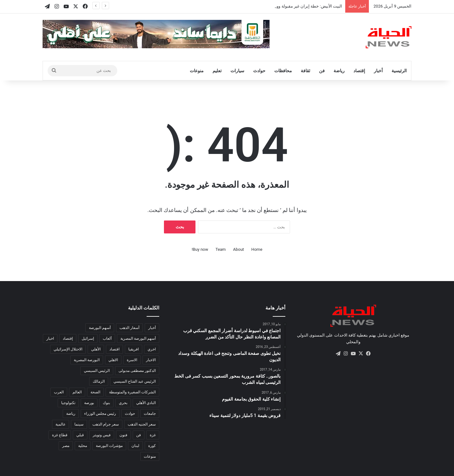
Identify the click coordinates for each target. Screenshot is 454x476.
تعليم (217, 71)
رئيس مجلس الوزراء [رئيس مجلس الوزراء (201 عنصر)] (100, 414)
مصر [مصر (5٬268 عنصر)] (66, 446)
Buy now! (200, 249)
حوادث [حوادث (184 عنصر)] (130, 414)
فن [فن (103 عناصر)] (139, 435)
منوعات (197, 71)
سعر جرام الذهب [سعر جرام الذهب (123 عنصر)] (106, 424)
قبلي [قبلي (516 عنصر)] (80, 435)
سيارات (237, 71)
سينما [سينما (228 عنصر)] (79, 424)
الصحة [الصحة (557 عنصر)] (95, 392)
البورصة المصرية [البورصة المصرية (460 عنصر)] (87, 360)
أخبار (378, 71)
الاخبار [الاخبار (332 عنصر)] (151, 360)
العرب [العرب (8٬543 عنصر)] (59, 392)
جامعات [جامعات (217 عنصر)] (150, 414)
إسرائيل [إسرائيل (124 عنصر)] (88, 338)
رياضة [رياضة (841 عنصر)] (71, 414)
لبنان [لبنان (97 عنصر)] (135, 446)
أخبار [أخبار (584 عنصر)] (152, 328)
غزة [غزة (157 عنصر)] (153, 435)
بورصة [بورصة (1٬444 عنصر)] (89, 403)
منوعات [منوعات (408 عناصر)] (150, 456)
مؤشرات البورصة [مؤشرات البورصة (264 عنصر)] (109, 446)
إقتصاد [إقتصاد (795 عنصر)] (68, 338)
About (239, 249)
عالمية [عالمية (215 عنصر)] (61, 424)
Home (257, 249)
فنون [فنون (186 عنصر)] (123, 435)
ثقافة (306, 71)
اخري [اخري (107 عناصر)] (152, 349)
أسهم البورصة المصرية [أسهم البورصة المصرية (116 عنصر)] (138, 338)
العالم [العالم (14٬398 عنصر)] (77, 392)
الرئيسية (399, 71)
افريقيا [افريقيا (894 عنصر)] (134, 349)
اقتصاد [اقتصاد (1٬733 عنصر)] (114, 349)
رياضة (339, 71)
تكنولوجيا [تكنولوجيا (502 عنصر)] (68, 403)
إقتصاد (359, 71)
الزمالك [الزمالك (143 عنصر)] (99, 381)
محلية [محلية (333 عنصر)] (83, 446)
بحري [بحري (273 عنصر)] (123, 403)
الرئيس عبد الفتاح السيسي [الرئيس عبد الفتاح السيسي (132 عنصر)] (135, 381)
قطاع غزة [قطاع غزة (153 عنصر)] (60, 435)
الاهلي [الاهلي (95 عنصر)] (113, 360)
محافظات (283, 71)
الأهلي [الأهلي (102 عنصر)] (96, 349)
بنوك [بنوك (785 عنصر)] (106, 403)
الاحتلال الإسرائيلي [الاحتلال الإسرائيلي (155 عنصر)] (68, 349)
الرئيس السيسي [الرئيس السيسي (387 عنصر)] (97, 371)
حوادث (259, 71)
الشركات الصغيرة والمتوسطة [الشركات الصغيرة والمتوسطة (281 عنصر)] (132, 392)
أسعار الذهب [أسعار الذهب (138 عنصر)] (129, 328)
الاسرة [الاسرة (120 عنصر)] (132, 360)
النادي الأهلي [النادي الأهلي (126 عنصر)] (146, 403)
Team (221, 249)
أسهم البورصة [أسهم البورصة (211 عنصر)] (100, 328)
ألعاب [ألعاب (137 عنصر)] (107, 338)
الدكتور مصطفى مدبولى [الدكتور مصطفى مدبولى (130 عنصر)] (137, 371)
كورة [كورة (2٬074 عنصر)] (152, 446)
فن (322, 71)
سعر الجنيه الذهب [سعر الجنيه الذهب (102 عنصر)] (142, 424)
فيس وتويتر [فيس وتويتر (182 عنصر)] (102, 435)
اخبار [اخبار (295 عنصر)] (50, 338)
